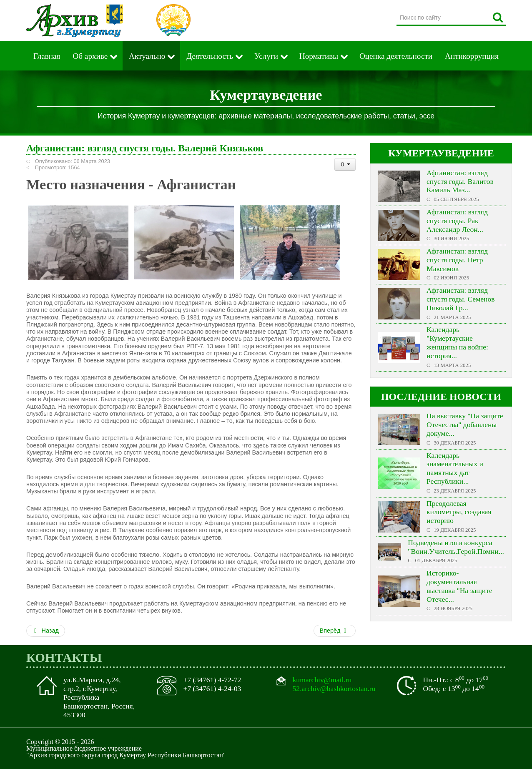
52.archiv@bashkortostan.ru (334, 689)
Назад (46, 631)
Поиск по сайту (397, 10)
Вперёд (334, 631)
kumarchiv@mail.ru (322, 680)
